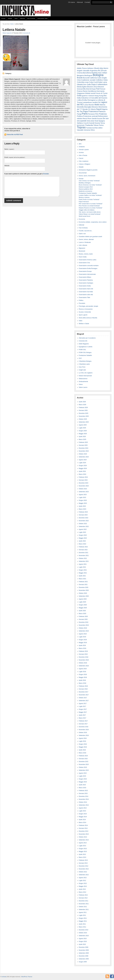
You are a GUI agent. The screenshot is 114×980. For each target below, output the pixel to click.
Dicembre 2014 (83, 796)
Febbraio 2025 (83, 442)
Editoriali (22, 18)
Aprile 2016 (82, 750)
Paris (85, 114)
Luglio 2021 (82, 567)
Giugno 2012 (83, 883)
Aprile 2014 (82, 820)
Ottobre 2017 (83, 698)
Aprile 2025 (82, 437)
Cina (79, 80)
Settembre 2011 (84, 910)
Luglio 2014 (82, 811)
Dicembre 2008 (83, 956)
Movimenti (82, 251)
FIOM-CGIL (82, 350)
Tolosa (96, 125)
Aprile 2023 (82, 506)
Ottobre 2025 (83, 419)
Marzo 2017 (82, 718)
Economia (82, 219)
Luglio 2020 (82, 602)
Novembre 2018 (84, 660)
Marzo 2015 (82, 788)
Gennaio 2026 (83, 410)
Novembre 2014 (84, 799)
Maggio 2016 (83, 747)
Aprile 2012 (82, 889)
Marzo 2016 (82, 753)
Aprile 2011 (82, 924)
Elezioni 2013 (92, 87)
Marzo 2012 (82, 892)
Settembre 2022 (84, 527)
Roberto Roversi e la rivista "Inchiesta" (91, 208)
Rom (89, 118)
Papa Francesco (91, 111)
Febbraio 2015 (83, 791)
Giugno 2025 (83, 431)
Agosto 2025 (83, 425)
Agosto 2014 (83, 808)
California (93, 78)
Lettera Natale (14, 30)
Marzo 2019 (82, 648)
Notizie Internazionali (85, 376)
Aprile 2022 (82, 541)
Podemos (103, 114)
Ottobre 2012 (83, 872)
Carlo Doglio (102, 78)
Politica (80, 116)
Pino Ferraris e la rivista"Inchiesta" (89, 206)
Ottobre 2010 (83, 933)
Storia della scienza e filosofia (88, 318)
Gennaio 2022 (83, 550)
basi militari (103, 73)
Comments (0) (26, 33)
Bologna (98, 75)
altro (80, 144)
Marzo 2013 (82, 857)
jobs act (98, 98)
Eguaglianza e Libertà (85, 347)
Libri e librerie (83, 245)
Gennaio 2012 (83, 898)
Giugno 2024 (83, 466)
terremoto (81, 125)
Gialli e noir (82, 234)
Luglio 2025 (82, 428)
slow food (95, 121)
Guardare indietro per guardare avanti (90, 237)
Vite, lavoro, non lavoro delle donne (90, 212)
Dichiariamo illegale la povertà (88, 170)
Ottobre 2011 (83, 907)
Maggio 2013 (83, 852)
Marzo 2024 (82, 474)
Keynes (104, 98)
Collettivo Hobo (102, 80)
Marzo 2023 (82, 509)
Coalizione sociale (88, 80)
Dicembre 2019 (83, 622)
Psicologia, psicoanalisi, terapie (88, 306)
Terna (103, 123)
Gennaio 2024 (83, 480)
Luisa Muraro (89, 105)
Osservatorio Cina (84, 263)
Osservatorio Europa (85, 271)
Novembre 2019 (84, 625)
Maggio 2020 (83, 608)
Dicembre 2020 (83, 587)
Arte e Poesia (83, 155)
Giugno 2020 (83, 605)
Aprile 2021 (82, 576)
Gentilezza (92, 91)
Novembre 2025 (84, 416)
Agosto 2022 (83, 529)
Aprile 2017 (82, 715)
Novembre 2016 (84, 730)
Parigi (79, 114)
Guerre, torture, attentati (86, 239)
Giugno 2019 (83, 640)
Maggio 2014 (83, 817)
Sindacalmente (83, 382)
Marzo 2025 (82, 439)
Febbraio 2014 (83, 825)
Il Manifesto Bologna (85, 361)
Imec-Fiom (82, 367)
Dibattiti (10, 18)
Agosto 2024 (83, 460)
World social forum (85, 216)
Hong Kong (99, 96)
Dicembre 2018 (83, 657)
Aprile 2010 (82, 944)
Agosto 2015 (83, 773)
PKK (97, 114)
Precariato (82, 303)
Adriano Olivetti (93, 68)
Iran (93, 98)
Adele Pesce (82, 68)
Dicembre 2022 (83, 518)
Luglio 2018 (82, 672)
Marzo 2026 (82, 405)
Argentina (94, 71)
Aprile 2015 (82, 785)
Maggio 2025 (83, 434)
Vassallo (80, 130)
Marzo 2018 (82, 683)
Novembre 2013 (84, 834)
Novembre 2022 (84, 521)
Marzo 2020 (82, 614)
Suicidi (92, 123)
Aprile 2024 (82, 471)
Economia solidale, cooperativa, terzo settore (93, 222)
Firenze (102, 89)
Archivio (81, 153)
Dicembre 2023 (83, 483)
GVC (80, 358)
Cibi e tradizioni (84, 161)
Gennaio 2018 (83, 689)
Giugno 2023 (83, 500)
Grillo (79, 96)
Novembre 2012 (84, 869)
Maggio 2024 (83, 468)
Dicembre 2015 (83, 762)
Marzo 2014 (82, 822)
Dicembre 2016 (83, 727)
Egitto (84, 87)
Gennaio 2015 (83, 793)
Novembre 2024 (84, 451)
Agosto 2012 (83, 878)
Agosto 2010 (83, 939)
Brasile (80, 78)
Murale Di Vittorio (89, 109)
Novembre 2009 (84, 950)
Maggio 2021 (83, 573)
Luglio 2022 (82, 532)
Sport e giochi (83, 315)
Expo (94, 89)
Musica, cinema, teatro (86, 254)
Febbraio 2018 (83, 686)
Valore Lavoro (83, 387)
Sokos (81, 384)
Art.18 (100, 70)
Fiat (98, 89)
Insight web (82, 370)
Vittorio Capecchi (7, 33)
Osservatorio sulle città (86, 295)
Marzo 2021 (82, 579)
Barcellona (87, 73)
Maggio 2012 (83, 886)
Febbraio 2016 (83, 756)
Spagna (102, 121)
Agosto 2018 (83, 669)
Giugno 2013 (83, 849)
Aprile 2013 (82, 854)
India (79, 98)
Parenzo (102, 111)
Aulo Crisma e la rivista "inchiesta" (89, 181)
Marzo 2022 (82, 544)
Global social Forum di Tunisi (96, 93)
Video (16, 18)
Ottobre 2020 (83, 593)
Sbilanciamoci (83, 379)
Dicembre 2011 (83, 901)
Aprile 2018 (82, 680)
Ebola (79, 87)
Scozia (100, 118)
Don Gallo (87, 84)
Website (7, 166)
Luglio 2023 (82, 497)
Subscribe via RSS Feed (15, 135)
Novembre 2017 (84, 695)
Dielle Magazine (84, 344)
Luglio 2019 (82, 637)
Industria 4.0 (86, 98)
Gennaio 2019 (83, 654)
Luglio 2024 (82, 463)
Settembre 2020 (84, 596)
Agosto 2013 (83, 843)
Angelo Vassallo (83, 71)
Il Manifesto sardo (84, 364)
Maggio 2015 (83, 782)
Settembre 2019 (84, 631)
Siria (89, 121)
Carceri (81, 158)
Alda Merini (104, 68)
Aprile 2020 (82, 611)
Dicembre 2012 (83, 866)
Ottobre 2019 (83, 628)
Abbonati (80, 2)
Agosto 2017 (83, 704)
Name (9, 149)
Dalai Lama (103, 82)
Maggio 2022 (83, 538)
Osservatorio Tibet (42, 18)
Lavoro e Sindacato (85, 242)
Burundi (86, 78)
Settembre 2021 (84, 561)
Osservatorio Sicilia (85, 286)
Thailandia (89, 125)
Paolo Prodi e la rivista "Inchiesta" (89, 200)
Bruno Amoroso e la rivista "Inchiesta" (90, 185)
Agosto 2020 (83, 599)
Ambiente (82, 147)
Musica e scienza (84, 197)
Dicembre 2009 (83, 947)
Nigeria (105, 109)
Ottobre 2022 (83, 524)
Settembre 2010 (84, 936)
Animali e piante (84, 150)
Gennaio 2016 (83, 759)
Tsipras (81, 127)
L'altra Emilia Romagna (86, 100)
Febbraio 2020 (83, 616)
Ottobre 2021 (83, 558)
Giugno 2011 (83, 918)
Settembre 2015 (84, 770)
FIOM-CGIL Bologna (85, 353)
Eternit (89, 89)
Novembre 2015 (84, 764)
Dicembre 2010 (83, 930)
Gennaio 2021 (83, 585)
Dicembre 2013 (83, 831)
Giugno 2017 (83, 709)
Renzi (85, 118)
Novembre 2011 (84, 904)
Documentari (83, 173)
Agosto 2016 (83, 738)
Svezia (97, 123)
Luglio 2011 (82, 915)
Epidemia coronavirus (85, 191)
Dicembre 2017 (83, 692)
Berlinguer (88, 75)
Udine (100, 128)
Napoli (99, 109)
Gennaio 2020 (83, 619)
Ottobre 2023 (83, 489)
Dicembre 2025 (83, 413)
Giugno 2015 (83, 779)
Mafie (97, 105)
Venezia (87, 130)
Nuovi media (83, 257)
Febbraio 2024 (83, 477)
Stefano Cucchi (83, 123)
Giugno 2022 (83, 535)
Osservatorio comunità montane (89, 266)
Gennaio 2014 (83, 828)
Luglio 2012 (82, 881)
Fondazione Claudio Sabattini (88, 193)
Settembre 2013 (84, 840)
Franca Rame (82, 91)
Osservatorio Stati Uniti (86, 289)
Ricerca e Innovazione (86, 309)
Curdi (96, 82)
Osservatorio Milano (85, 277)
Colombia (81, 82)
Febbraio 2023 (83, 512)
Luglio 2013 (82, 846)
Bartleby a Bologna (85, 183)
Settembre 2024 (84, 457)
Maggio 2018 (83, 677)
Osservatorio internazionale (87, 274)
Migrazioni (82, 248)
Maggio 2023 (83, 503)
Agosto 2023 (83, 495)
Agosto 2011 (83, 912)
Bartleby (95, 73)
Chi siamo (72, 2)
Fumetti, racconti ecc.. (86, 231)
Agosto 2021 (83, 564)
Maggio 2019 (83, 643)
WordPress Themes (27, 977)
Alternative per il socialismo (87, 338)
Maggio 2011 (83, 921)
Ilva (105, 96)
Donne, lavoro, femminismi (87, 176)
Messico (95, 107)
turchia (95, 128)
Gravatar (46, 174)
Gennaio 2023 (83, 515)
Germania (101, 91)
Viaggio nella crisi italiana (87, 210)
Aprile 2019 (82, 645)
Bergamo (80, 75)
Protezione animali (90, 116)
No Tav (80, 111)
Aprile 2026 (82, 402)
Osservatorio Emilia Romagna (88, 268)
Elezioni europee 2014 (86, 187)
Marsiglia (88, 107)
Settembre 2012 (84, 875)
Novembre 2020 (84, 590)
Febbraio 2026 (83, 408)
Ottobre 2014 (83, 802)
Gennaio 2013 (83, 863)
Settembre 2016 (84, 735)
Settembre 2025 (84, 422)
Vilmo (93, 130)
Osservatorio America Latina (88, 260)
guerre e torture (88, 96)
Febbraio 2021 (83, 582)
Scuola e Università (85, 312)
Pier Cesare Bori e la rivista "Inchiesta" (91, 204)
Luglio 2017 (82, 706)
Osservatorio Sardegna (86, 283)
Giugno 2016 (83, 744)
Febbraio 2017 (83, 721)
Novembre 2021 (84, 556)
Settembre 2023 (84, 492)
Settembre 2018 (84, 666)
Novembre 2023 (84, 486)
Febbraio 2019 (83, 651)
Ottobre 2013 (83, 837)
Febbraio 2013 (83, 860)
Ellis (84, 89)
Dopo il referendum (99, 84)
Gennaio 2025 (83, 445)
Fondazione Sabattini (85, 355)
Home (12, 24)
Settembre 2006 (84, 959)
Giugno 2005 (83, 962)
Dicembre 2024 (83, 448)
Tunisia (89, 128)
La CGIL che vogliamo (86, 373)
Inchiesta (4, 977)
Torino (101, 125)
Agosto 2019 (83, 634)
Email (15, 157)
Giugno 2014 (83, 814)
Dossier (3, 18)
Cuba (91, 82)
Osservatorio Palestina (86, 280)
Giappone (81, 93)
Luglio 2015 (82, 776)
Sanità (94, 118)
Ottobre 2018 (83, 663)
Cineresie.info (83, 341)
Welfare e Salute (84, 324)
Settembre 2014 (84, 805)
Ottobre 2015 (83, 767)
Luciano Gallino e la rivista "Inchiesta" (90, 195)
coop (87, 82)
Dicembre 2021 (83, 553)
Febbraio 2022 (83, 547)
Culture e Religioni (84, 164)
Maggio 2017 (83, 712)
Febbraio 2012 (83, 895)
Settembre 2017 (84, 701)
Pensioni (91, 114)
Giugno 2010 (83, 941)
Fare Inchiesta (31, 18)
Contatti (87, 2)
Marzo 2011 (82, 927)
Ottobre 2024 (83, 454)
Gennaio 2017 (83, 724)
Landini (95, 102)
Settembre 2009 (84, 953)
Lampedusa (87, 102)
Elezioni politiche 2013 (86, 189)
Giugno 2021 (83, 570)
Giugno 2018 (83, 674)
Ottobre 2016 (83, 733)
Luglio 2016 (82, 741)
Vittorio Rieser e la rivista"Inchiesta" (90, 214)
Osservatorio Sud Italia (86, 292)
